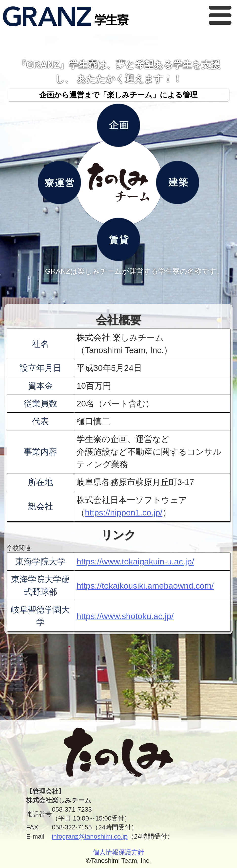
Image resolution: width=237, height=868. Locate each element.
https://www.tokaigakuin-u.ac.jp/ (135, 561)
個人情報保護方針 (118, 852)
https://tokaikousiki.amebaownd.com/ (145, 586)
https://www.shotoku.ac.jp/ (125, 616)
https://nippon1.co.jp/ (124, 512)
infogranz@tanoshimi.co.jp (90, 836)
